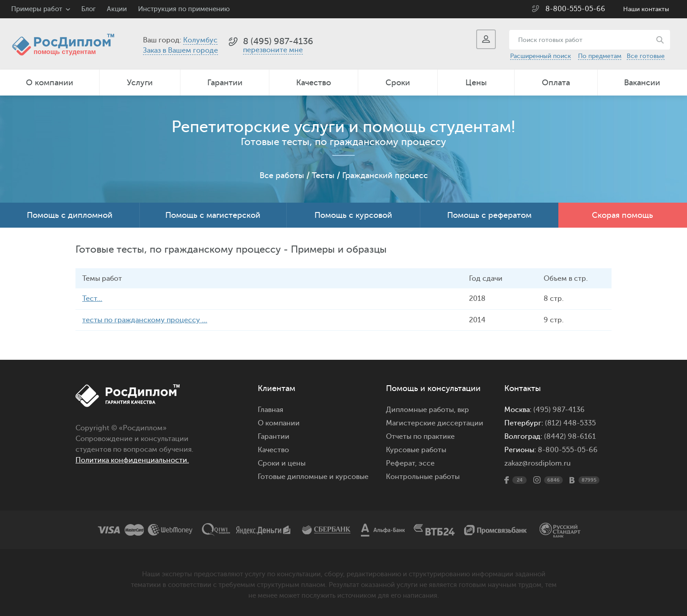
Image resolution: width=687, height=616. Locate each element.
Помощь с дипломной (70, 215)
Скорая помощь (622, 215)
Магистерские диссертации (435, 423)
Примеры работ (37, 9)
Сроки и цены (282, 463)
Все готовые (646, 56)
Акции (117, 9)
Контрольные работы (423, 476)
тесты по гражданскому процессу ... (145, 320)
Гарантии (225, 83)
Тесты (323, 175)
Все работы (282, 175)
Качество (314, 83)
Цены (476, 83)
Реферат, (401, 463)
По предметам (600, 56)
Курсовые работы (416, 450)
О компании (50, 83)
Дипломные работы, (422, 409)
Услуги (140, 83)
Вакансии (642, 83)
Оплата (556, 83)
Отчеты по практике (420, 436)
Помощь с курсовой (353, 215)
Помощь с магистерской (213, 215)
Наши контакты (646, 9)
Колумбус (200, 40)
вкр (463, 409)
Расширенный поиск (540, 56)
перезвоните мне (273, 50)
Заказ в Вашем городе (180, 50)
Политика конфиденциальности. (132, 460)
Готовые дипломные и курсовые (313, 476)
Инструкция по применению (184, 9)
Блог (88, 9)
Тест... (92, 299)
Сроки (398, 83)
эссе (427, 463)
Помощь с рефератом (489, 215)
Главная (270, 409)
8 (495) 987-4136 (278, 41)
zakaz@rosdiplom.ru (538, 463)
